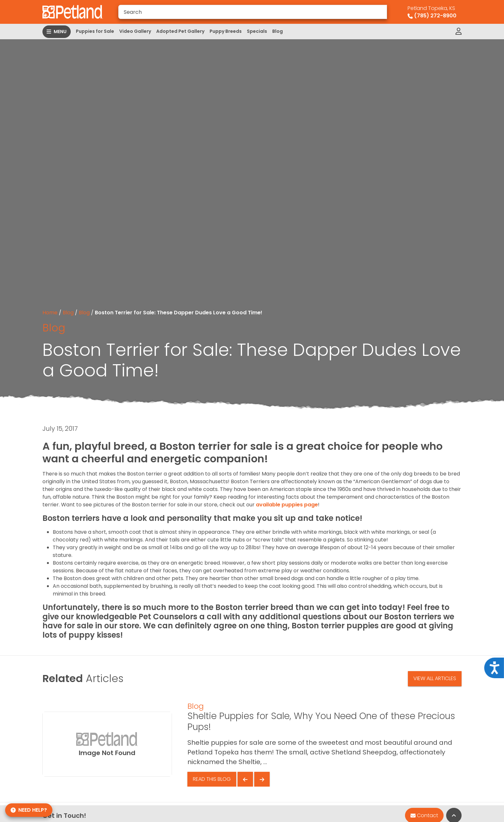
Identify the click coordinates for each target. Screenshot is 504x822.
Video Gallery (135, 31)
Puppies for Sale (95, 31)
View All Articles (435, 678)
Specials (257, 31)
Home (50, 313)
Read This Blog (212, 779)
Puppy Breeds (226, 31)
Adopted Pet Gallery (180, 31)
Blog (278, 31)
